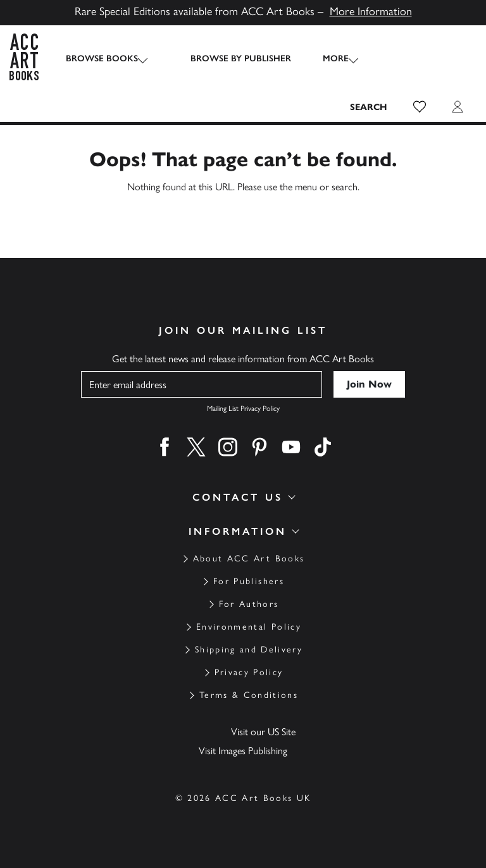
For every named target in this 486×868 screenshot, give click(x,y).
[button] (420, 107)
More (324, 58)
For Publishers (249, 581)
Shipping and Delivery (249, 650)
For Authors (249, 604)
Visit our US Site (263, 732)
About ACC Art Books (249, 559)
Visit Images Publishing (243, 751)
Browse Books (102, 58)
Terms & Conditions (249, 695)
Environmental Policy (249, 627)
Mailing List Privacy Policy (243, 408)
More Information (371, 11)
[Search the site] (369, 107)
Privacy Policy (249, 672)
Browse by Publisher (229, 58)
